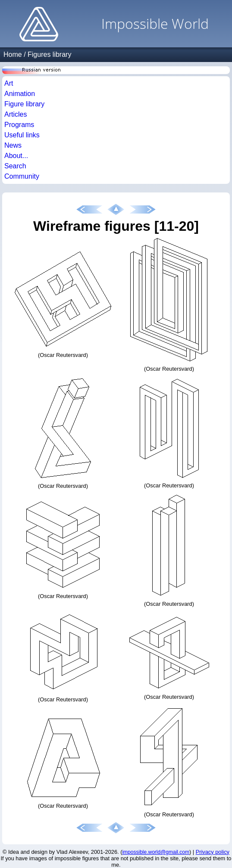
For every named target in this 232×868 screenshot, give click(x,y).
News (13, 145)
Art (9, 83)
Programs (19, 125)
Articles (16, 114)
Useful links (22, 135)
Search (15, 166)
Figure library (24, 104)
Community (22, 176)
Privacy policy (213, 852)
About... (16, 156)
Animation (20, 94)
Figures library (49, 54)
